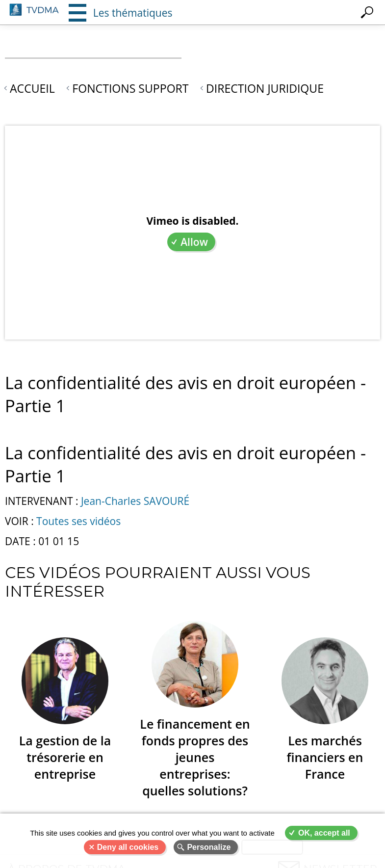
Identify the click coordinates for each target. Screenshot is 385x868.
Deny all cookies (128, 847)
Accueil (32, 88)
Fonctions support (130, 88)
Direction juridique (265, 88)
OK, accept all (324, 833)
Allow (194, 242)
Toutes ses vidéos (78, 521)
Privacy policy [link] (272, 847)
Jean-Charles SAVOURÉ (135, 501)
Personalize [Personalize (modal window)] (209, 847)
